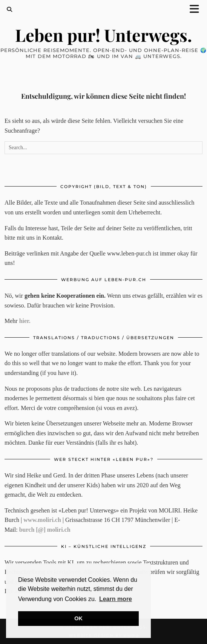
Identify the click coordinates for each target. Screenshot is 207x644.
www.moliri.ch (42, 520)
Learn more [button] (116, 599)
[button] (197, 10)
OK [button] (78, 618)
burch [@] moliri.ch (45, 530)
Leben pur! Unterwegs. (103, 35)
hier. (25, 321)
